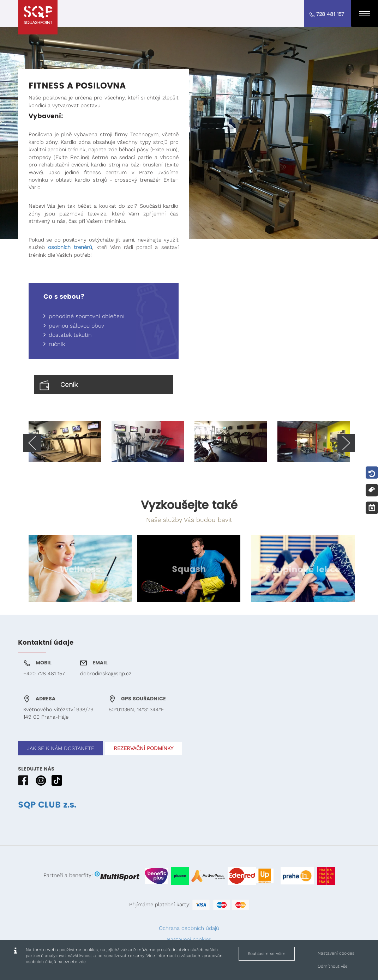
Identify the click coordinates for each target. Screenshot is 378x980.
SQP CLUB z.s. (47, 805)
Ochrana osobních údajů (189, 928)
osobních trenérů (70, 247)
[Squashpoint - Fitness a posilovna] (38, 17)
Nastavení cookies (189, 939)
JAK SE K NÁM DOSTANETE (61, 748)
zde (82, 962)
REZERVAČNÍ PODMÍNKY (143, 748)
